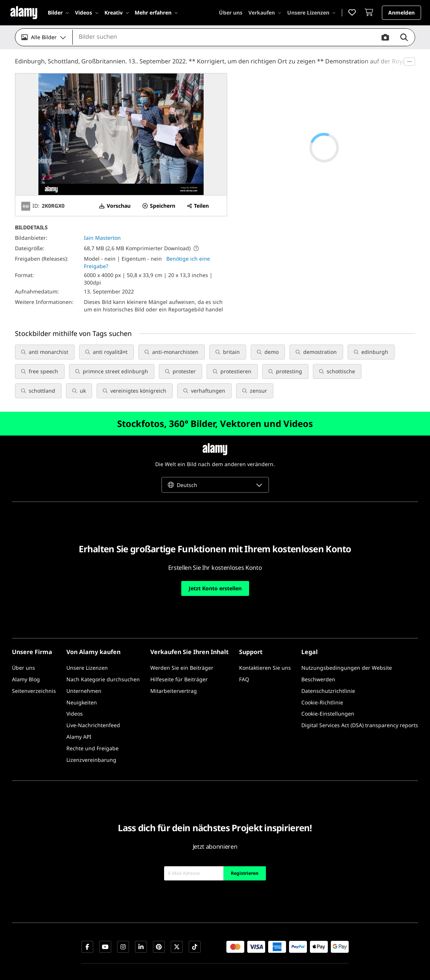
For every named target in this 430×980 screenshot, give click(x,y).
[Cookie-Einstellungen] (328, 696)
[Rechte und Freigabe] (92, 731)
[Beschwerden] (318, 662)
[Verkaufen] (265, 13)
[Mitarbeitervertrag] (174, 673)
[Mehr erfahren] (156, 13)
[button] (354, 13)
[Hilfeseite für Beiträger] (179, 662)
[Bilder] (58, 13)
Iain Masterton (102, 238)
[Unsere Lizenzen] (311, 13)
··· (409, 61)
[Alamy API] (79, 719)
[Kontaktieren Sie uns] (265, 650)
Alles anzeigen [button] (157, 333)
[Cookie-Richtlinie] (322, 685)
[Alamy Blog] (26, 662)
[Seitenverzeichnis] (34, 673)
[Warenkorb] (371, 13)
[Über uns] (231, 13)
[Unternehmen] (84, 673)
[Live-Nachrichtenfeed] (93, 708)
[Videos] (87, 13)
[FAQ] (244, 662)
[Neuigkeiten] (82, 685)
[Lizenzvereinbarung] (91, 742)
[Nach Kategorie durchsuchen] (103, 662)
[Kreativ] (117, 13)
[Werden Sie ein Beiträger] (182, 650)
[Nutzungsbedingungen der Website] (347, 650)
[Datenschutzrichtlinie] (328, 673)
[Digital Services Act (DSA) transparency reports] (360, 708)
